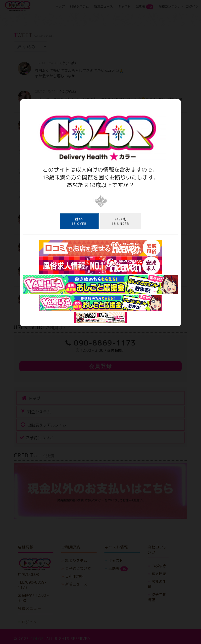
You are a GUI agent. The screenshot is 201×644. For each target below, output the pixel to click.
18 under (121, 221)
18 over (79, 221)
